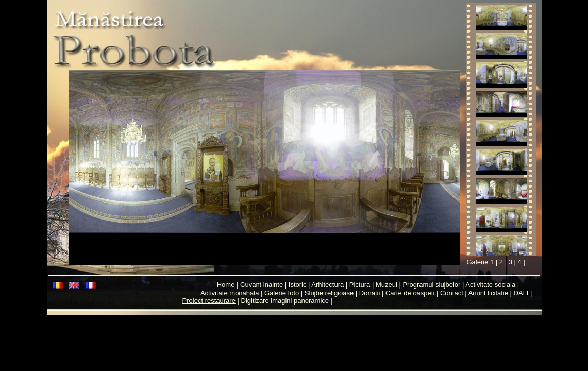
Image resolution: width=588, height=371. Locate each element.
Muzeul (387, 285)
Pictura (360, 285)
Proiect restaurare (209, 301)
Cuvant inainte (262, 285)
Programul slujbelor (431, 285)
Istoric (298, 285)
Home (226, 285)
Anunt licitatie (488, 293)
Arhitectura (327, 285)
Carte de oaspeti (410, 293)
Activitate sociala (490, 285)
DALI (521, 293)
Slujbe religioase (329, 293)
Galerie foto (282, 293)
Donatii (369, 293)
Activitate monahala (230, 293)
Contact (452, 293)
